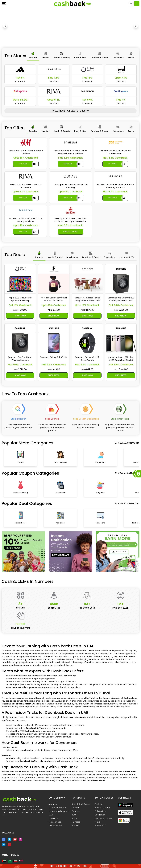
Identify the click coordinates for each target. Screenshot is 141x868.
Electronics (100, 815)
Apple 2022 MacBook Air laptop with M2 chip (20, 299)
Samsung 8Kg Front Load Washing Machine (20, 359)
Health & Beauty (103, 808)
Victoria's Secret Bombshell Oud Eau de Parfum (54, 299)
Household (100, 826)
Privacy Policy (55, 826)
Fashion (99, 805)
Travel (98, 822)
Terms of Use (55, 822)
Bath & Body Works (81, 805)
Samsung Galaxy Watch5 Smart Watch (87, 359)
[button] (5, 26)
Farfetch (76, 808)
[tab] (33, 56)
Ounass (75, 812)
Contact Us (54, 819)
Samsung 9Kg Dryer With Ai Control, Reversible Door (121, 299)
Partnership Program (59, 812)
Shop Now (20, 316)
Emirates (76, 822)
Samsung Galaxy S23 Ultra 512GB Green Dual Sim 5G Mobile (121, 359)
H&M (74, 815)
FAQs (51, 815)
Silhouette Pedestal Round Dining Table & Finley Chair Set (87, 299)
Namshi (75, 826)
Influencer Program (58, 808)
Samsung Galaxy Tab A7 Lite (54, 357)
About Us (53, 805)
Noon (74, 819)
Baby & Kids (101, 812)
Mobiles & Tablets (103, 819)
